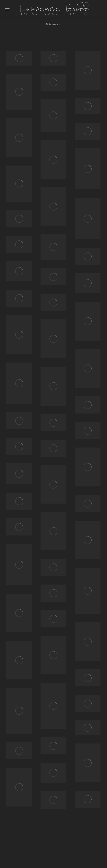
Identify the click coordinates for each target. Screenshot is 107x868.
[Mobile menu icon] (7, 9)
